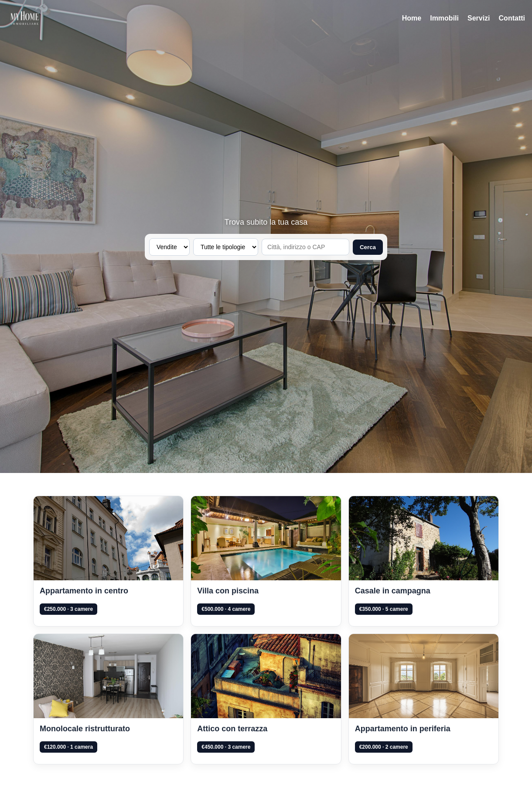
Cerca (368, 247)
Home (412, 18)
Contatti (512, 18)
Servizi (479, 18)
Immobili (444, 18)
